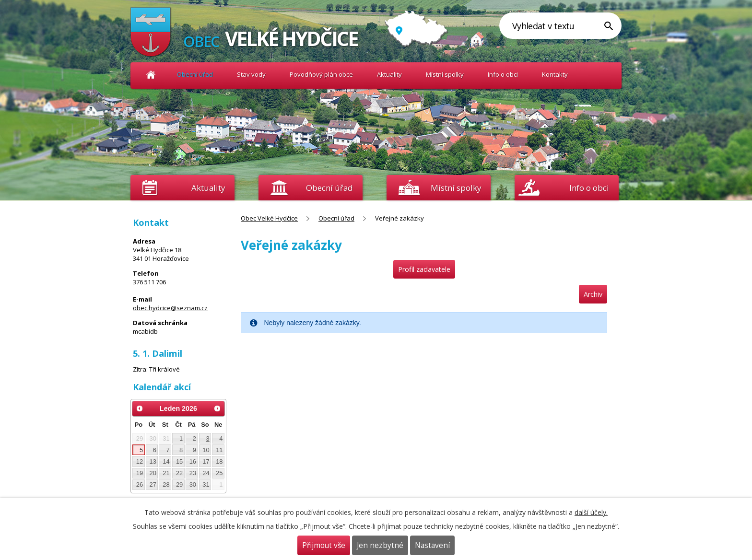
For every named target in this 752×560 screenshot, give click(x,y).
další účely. (591, 512)
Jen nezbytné (380, 545)
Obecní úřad (195, 74)
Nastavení (432, 545)
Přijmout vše (324, 545)
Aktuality (208, 188)
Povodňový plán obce (321, 74)
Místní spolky (445, 74)
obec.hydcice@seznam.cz (170, 308)
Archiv (593, 294)
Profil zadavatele (424, 269)
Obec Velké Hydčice (151, 75)
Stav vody (251, 74)
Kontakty (555, 74)
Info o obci (503, 74)
